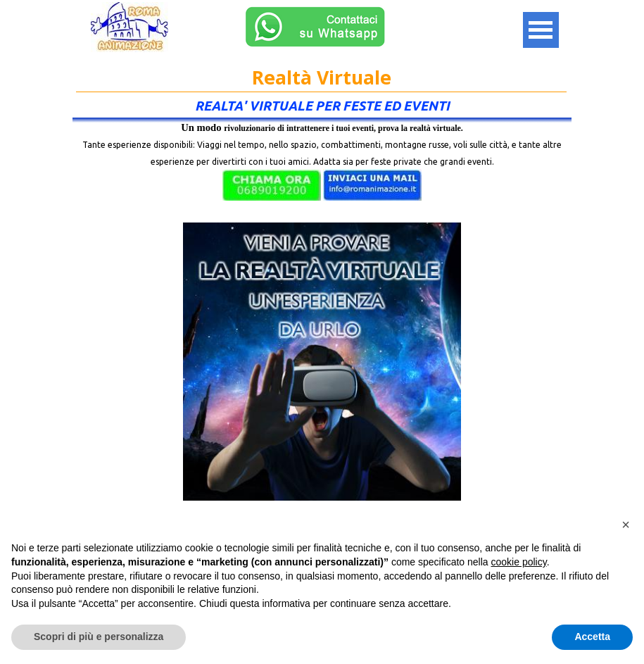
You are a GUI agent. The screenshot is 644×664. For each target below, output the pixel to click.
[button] (272, 185)
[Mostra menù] (541, 30)
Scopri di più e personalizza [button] (99, 637)
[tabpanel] (322, 168)
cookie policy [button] (519, 562)
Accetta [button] (592, 637)
